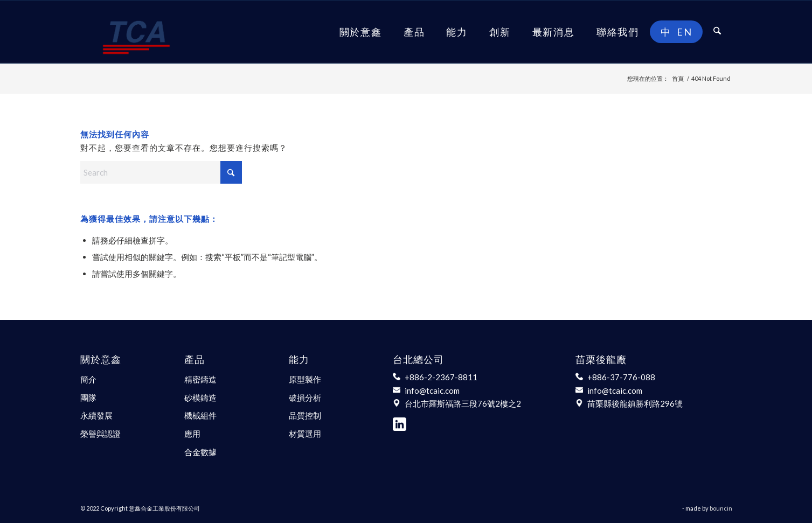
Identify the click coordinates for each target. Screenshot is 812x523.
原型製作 (305, 379)
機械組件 (200, 415)
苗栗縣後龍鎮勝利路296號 (635, 403)
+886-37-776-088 (621, 377)
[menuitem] (361, 32)
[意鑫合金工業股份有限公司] (136, 32)
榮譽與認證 (100, 434)
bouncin (721, 508)
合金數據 (200, 452)
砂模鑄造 (200, 398)
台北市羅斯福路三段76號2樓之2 (463, 403)
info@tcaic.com (432, 390)
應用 (192, 434)
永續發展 (96, 415)
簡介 (88, 379)
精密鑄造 (200, 379)
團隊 (88, 398)
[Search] (717, 32)
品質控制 (305, 415)
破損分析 (305, 398)
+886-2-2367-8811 (441, 377)
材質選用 (305, 434)
